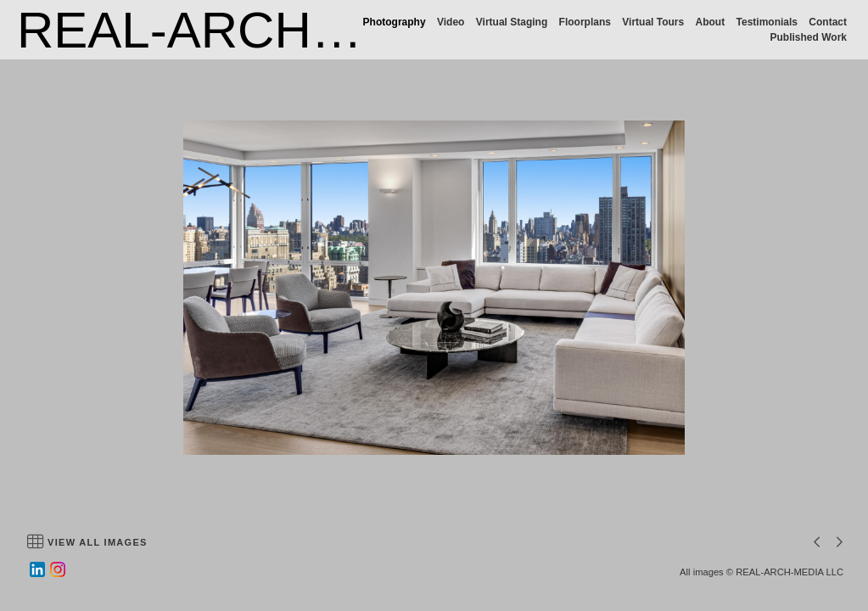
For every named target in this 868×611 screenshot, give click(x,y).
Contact (828, 22)
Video (451, 22)
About (711, 22)
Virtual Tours (653, 22)
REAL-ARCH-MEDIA (253, 30)
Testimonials (767, 22)
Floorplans (585, 22)
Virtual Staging (512, 22)
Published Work (809, 37)
